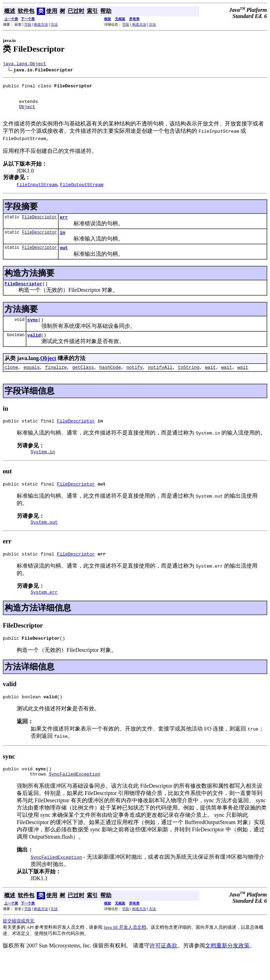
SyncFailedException (75, 799)
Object (27, 113)
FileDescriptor (39, 225)
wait (210, 382)
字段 (28, 24)
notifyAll (160, 382)
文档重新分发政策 (227, 970)
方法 (54, 24)
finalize (56, 382)
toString (188, 382)
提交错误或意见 (19, 946)
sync (33, 332)
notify (134, 382)
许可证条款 (163, 970)
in (62, 242)
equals (32, 382)
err (64, 225)
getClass (83, 382)
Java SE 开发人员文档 (125, 952)
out (64, 258)
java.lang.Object (24, 64)
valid (34, 348)
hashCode (110, 382)
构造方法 (41, 24)
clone (11, 382)
